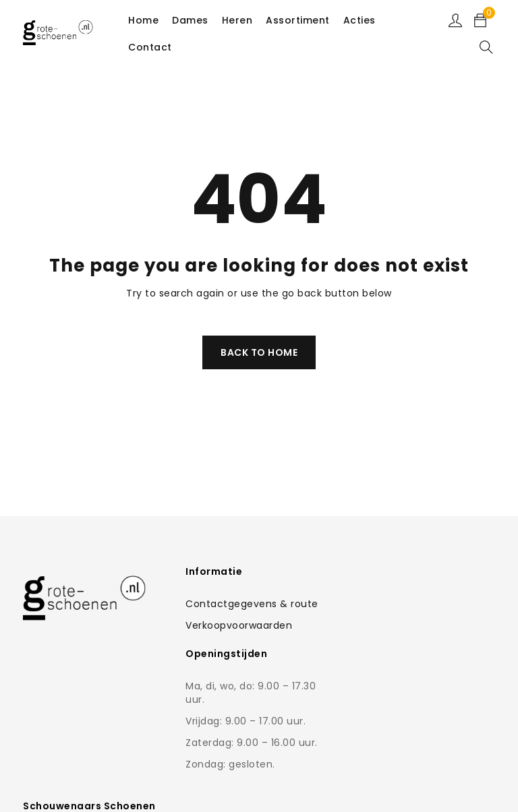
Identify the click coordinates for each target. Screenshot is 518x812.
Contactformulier (406, 658)
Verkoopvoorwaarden (238, 625)
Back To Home (259, 352)
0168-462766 (416, 685)
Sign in (455, 20)
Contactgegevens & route (251, 604)
